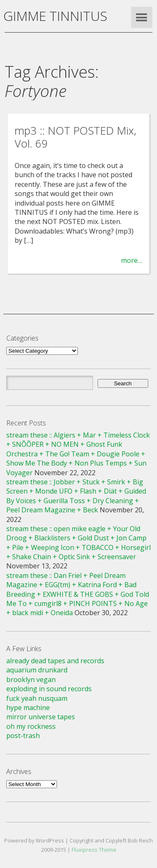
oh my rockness (31, 726)
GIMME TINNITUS (55, 16)
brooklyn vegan (31, 680)
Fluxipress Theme (94, 850)
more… (132, 260)
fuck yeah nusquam (37, 698)
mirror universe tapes (41, 717)
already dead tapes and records (55, 661)
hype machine (28, 708)
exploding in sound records (49, 689)
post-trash (23, 736)
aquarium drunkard (37, 670)
